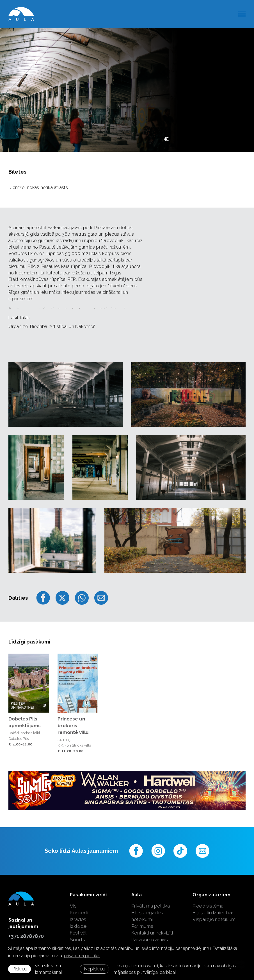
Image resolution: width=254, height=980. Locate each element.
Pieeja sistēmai (208, 906)
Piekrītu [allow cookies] (20, 969)
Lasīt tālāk (19, 318)
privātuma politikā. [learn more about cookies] (82, 956)
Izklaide (78, 926)
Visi (74, 906)
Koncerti (79, 913)
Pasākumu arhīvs (150, 940)
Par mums (142, 926)
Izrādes (78, 919)
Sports (77, 940)
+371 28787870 (26, 936)
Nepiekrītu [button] (94, 969)
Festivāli (79, 933)
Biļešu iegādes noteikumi (147, 916)
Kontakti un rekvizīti (152, 933)
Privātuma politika (151, 906)
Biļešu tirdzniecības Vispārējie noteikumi (214, 916)
